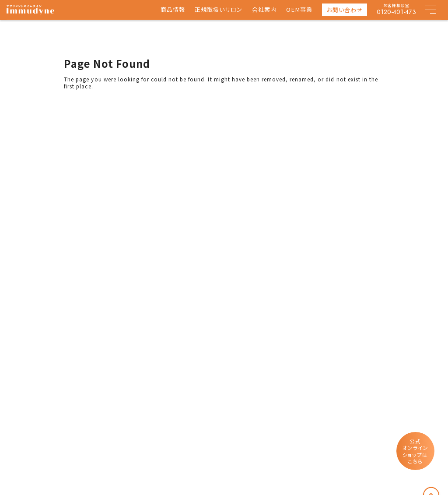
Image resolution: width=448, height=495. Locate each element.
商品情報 (173, 10)
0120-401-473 (396, 12)
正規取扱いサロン (219, 10)
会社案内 (264, 10)
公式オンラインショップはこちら (415, 451)
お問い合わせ (345, 10)
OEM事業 (299, 10)
